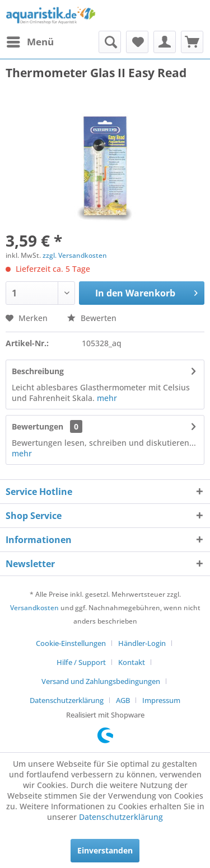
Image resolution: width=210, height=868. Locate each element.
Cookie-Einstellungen (71, 643)
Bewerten (92, 318)
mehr (107, 398)
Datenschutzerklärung (67, 700)
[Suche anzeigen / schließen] (110, 42)
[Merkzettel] (137, 42)
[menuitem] (30, 42)
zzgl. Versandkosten (75, 255)
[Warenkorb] (192, 42)
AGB (123, 700)
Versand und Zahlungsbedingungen (101, 681)
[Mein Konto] (165, 42)
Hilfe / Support (81, 662)
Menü (30, 41)
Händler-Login (142, 643)
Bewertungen (38, 426)
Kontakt (132, 662)
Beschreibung (38, 371)
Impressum (161, 700)
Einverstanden (105, 850)
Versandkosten (34, 608)
